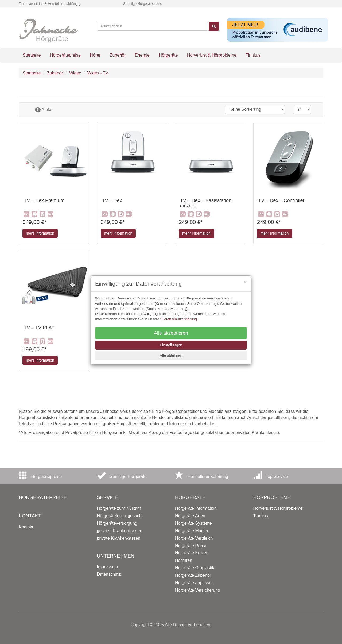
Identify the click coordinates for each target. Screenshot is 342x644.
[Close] (245, 282)
